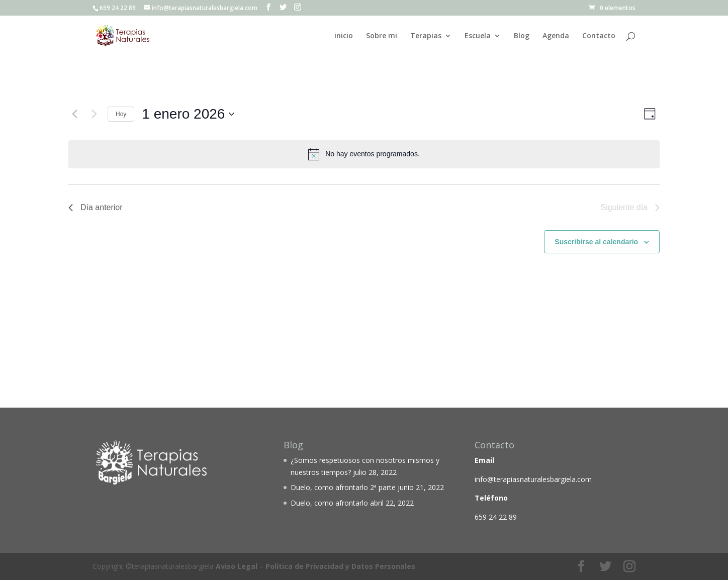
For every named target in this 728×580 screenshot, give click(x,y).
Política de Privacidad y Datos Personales (340, 566)
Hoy (121, 114)
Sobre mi (382, 36)
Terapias (426, 36)
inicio (344, 36)
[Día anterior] (74, 114)
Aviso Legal (237, 566)
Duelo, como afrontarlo (329, 503)
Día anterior (96, 207)
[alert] (364, 154)
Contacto (599, 36)
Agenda (556, 36)
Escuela (478, 36)
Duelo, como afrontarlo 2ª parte (343, 487)
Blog (522, 36)
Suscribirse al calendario (596, 242)
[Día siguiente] (94, 114)
